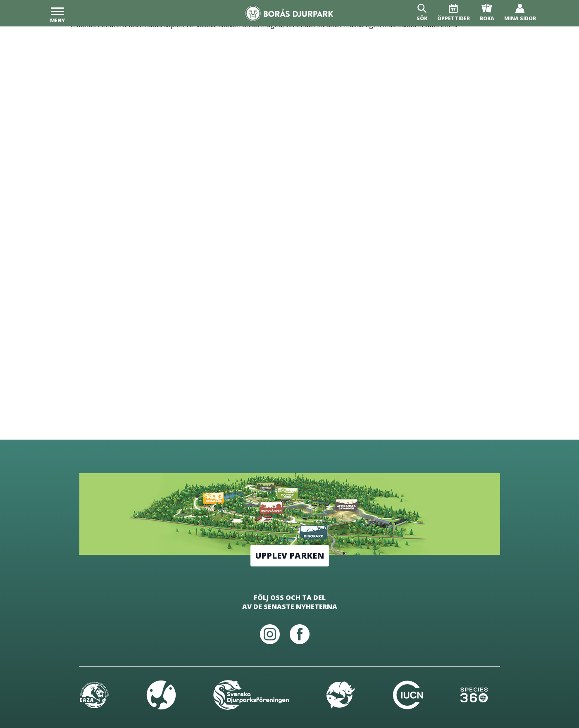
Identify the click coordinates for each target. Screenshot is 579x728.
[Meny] (57, 13)
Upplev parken (290, 556)
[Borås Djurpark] (289, 13)
